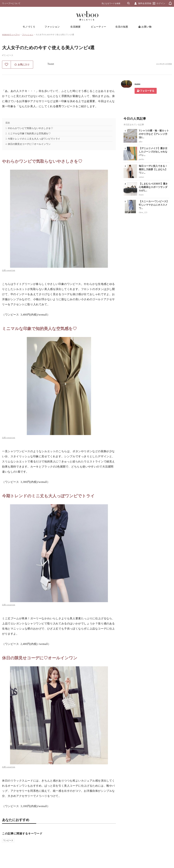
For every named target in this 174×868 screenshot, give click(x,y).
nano (137, 84)
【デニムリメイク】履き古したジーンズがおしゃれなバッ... (153, 152)
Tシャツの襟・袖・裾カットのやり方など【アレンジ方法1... (154, 134)
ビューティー (99, 27)
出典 (4, 270)
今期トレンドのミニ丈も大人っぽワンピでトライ (34, 139)
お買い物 (145, 27)
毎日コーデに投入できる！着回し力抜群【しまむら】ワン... (153, 169)
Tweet (51, 64)
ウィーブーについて (11, 3)
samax (141, 177)
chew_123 (143, 212)
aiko (141, 142)
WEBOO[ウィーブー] (11, 35)
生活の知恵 (122, 27)
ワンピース (8, 840)
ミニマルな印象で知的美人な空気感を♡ (29, 134)
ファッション (52, 27)
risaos (141, 195)
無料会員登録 (145, 3)
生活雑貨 (75, 27)
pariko (141, 159)
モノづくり (29, 27)
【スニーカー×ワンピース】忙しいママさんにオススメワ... (154, 205)
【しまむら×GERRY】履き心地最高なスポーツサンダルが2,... (153, 187)
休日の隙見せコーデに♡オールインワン (29, 144)
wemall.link (11, 270)
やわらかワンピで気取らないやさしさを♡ (30, 128)
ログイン (161, 3)
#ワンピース (8, 55)
